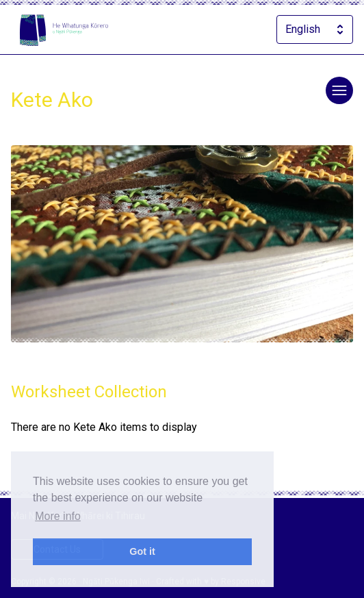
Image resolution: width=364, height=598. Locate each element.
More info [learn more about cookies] (58, 516)
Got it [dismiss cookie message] (142, 551)
